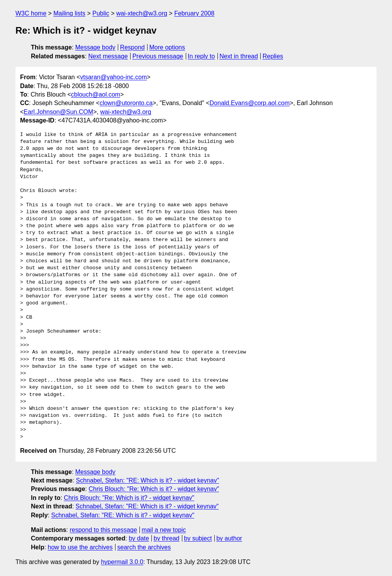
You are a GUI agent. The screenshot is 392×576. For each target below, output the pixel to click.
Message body (95, 47)
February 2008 (194, 13)
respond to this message (103, 530)
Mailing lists (69, 13)
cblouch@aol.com (96, 94)
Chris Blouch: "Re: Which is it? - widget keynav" (154, 489)
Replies (273, 56)
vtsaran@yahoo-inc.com (113, 77)
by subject (198, 538)
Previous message (158, 56)
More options (167, 47)
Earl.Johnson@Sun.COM (58, 112)
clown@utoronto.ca (126, 103)
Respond (132, 47)
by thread (167, 538)
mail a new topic (164, 530)
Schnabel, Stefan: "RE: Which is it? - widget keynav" (148, 480)
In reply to (201, 56)
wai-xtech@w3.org (142, 13)
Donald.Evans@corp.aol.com (250, 103)
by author (229, 538)
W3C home (31, 13)
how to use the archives (80, 547)
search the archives (144, 547)
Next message (108, 56)
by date (139, 538)
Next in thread (239, 56)
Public (101, 13)
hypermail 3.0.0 (122, 562)
